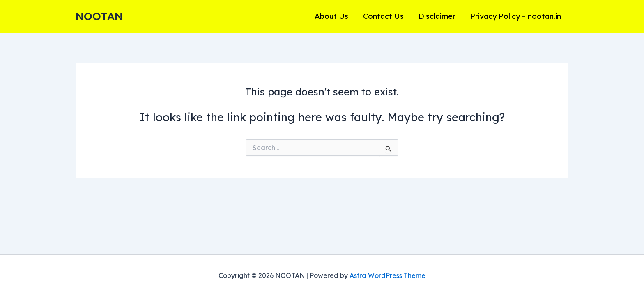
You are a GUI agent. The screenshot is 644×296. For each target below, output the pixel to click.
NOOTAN (99, 16)
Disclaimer (437, 16)
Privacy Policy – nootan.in (516, 16)
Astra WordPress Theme (388, 275)
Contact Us (383, 16)
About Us (331, 16)
